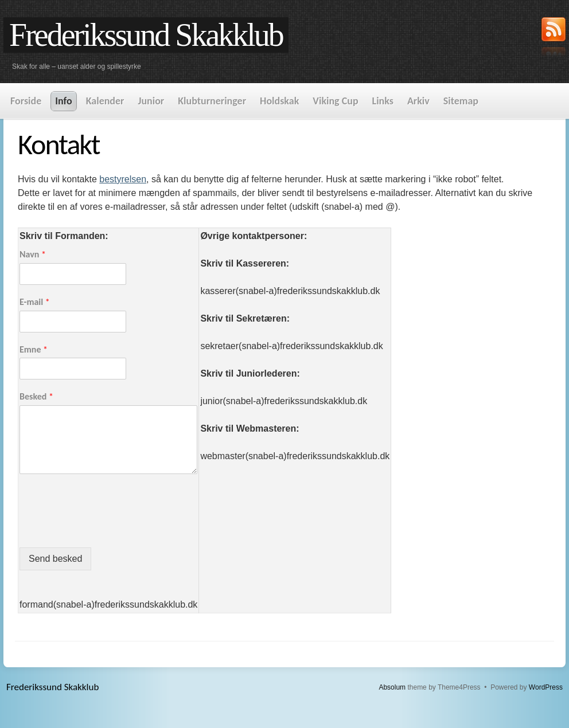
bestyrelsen (123, 179)
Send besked (55, 559)
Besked (36, 396)
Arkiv (418, 101)
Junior (151, 101)
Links (383, 101)
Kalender (105, 101)
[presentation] (107, 529)
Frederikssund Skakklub (146, 35)
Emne (34, 349)
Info (63, 101)
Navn (33, 254)
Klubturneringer (212, 101)
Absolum (392, 687)
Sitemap (461, 101)
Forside (26, 101)
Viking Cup (335, 101)
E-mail (35, 302)
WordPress (546, 687)
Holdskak (279, 101)
